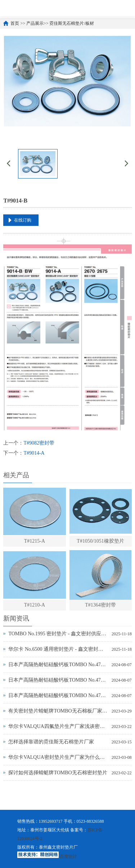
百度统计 (68, 857)
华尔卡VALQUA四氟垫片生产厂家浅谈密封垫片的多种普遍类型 (58, 726)
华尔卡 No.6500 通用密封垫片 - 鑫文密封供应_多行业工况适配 (58, 649)
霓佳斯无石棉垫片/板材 (71, 23)
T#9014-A (34, 453)
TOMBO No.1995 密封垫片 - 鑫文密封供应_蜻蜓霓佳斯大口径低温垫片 (58, 634)
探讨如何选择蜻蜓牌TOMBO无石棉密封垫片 (58, 773)
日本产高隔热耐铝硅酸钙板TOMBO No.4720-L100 (58, 680)
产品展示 (35, 23)
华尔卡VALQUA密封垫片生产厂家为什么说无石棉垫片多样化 (58, 757)
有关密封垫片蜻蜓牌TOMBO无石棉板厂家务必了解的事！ (58, 711)
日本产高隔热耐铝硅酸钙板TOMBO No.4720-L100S (58, 665)
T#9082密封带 (39, 443)
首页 (15, 23)
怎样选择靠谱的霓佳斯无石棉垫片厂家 (51, 742)
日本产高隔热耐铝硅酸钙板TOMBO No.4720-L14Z (58, 695)
